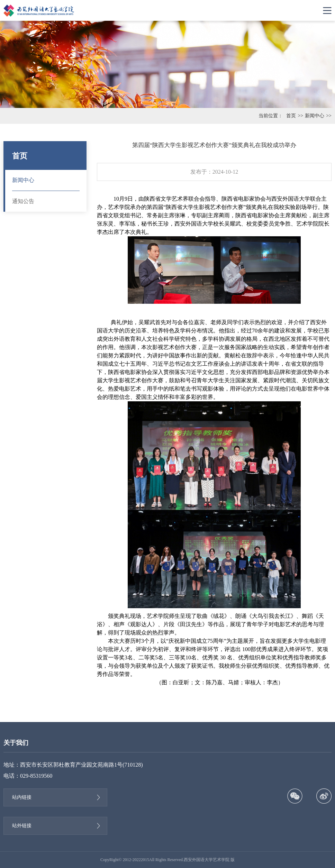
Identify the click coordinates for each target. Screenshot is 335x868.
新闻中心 (315, 116)
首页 (291, 116)
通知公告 (23, 201)
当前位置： (271, 116)
